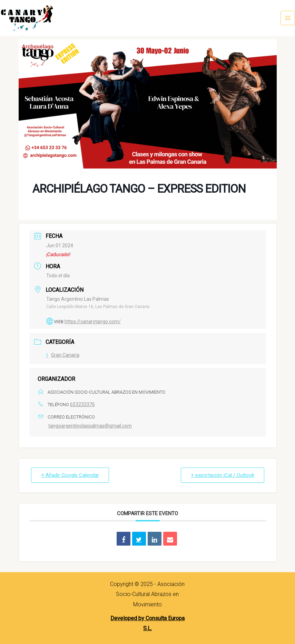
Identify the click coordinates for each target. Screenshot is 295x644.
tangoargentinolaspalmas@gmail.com (90, 426)
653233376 (82, 404)
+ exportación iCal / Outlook (223, 475)
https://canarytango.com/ (93, 321)
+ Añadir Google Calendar (70, 475)
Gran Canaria (63, 355)
